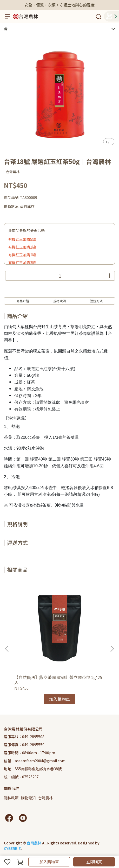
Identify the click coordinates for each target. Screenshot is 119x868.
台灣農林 (45, 798)
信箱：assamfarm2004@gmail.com (35, 761)
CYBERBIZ (12, 848)
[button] (112, 649)
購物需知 (28, 798)
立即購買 (94, 862)
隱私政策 (11, 798)
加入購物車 (49, 862)
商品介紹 (23, 301)
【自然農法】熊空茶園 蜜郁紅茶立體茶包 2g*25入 (58, 680)
